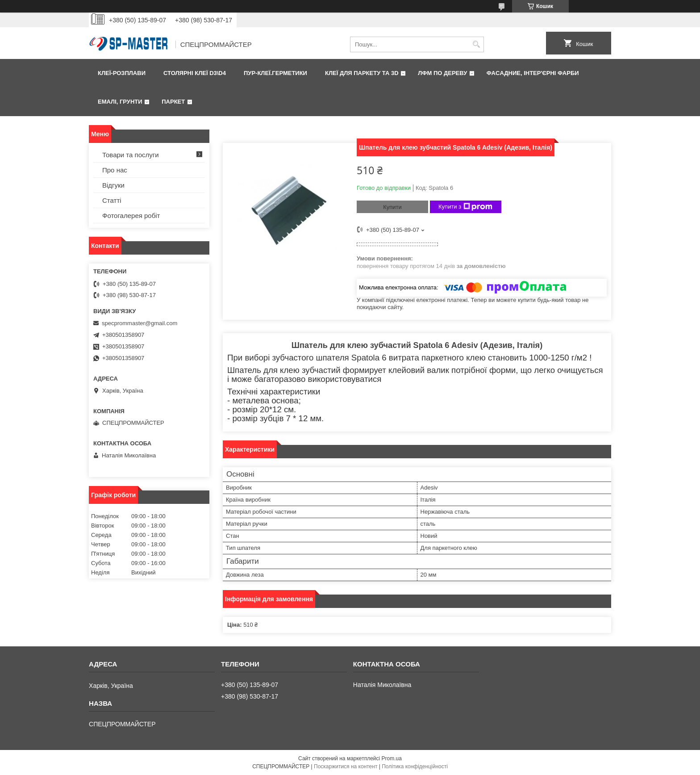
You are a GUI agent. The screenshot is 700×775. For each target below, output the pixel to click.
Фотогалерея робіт (131, 216)
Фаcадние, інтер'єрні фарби (533, 73)
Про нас (115, 170)
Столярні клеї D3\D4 (195, 73)
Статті (112, 200)
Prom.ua (392, 758)
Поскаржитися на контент (346, 767)
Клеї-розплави (122, 73)
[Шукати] (476, 44)
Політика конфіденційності (415, 767)
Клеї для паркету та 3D (362, 73)
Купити (392, 207)
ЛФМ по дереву (442, 73)
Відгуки (113, 185)
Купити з (465, 207)
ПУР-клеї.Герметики (275, 73)
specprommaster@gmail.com (140, 323)
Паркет (173, 102)
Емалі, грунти (120, 102)
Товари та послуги (131, 155)
